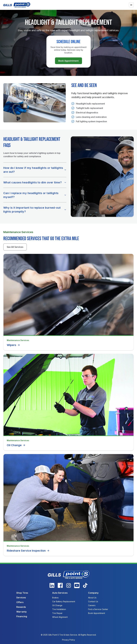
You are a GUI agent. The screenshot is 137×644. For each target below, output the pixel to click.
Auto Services (60, 593)
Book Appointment (68, 61)
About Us (92, 598)
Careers (92, 605)
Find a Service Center (98, 609)
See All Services (15, 247)
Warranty (21, 612)
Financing (22, 616)
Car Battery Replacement (64, 601)
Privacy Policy (68, 640)
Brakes (55, 598)
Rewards (21, 607)
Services (21, 598)
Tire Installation (59, 609)
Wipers (13, 345)
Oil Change (16, 445)
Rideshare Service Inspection (28, 551)
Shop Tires (22, 593)
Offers (20, 602)
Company (93, 593)
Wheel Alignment (60, 617)
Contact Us (93, 601)
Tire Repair (57, 613)
